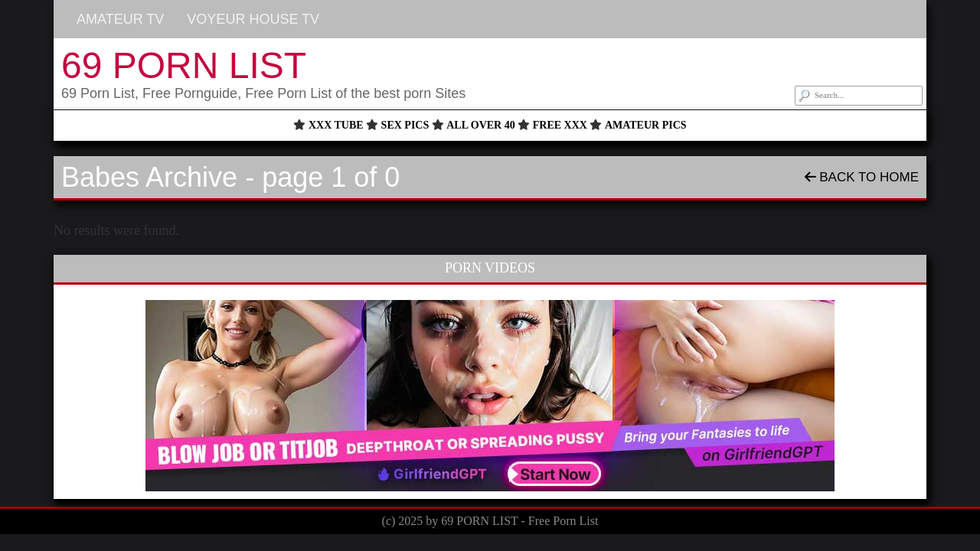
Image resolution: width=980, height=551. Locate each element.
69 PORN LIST (184, 65)
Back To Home (862, 177)
